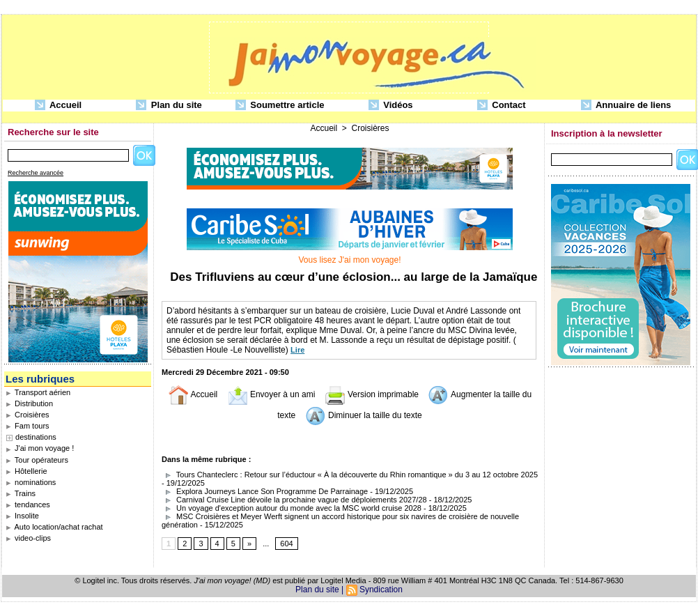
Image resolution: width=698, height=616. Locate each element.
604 (286, 544)
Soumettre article (280, 106)
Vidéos (391, 106)
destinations (36, 437)
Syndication (381, 590)
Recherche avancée (36, 173)
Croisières (28, 415)
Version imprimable (372, 394)
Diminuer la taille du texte (364, 415)
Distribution (29, 403)
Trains (21, 493)
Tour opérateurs (37, 460)
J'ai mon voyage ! (40, 448)
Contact (502, 106)
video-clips (28, 538)
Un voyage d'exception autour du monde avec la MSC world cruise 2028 (292, 508)
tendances (28, 505)
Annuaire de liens (626, 106)
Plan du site (169, 106)
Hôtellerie (26, 471)
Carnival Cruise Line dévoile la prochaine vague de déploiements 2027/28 (294, 500)
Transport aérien (38, 392)
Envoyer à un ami (271, 394)
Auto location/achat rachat (54, 527)
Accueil (58, 106)
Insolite (22, 516)
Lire (297, 350)
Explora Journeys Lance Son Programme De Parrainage (265, 491)
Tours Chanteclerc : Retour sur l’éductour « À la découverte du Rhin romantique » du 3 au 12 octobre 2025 (350, 475)
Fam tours (28, 426)
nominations (31, 482)
